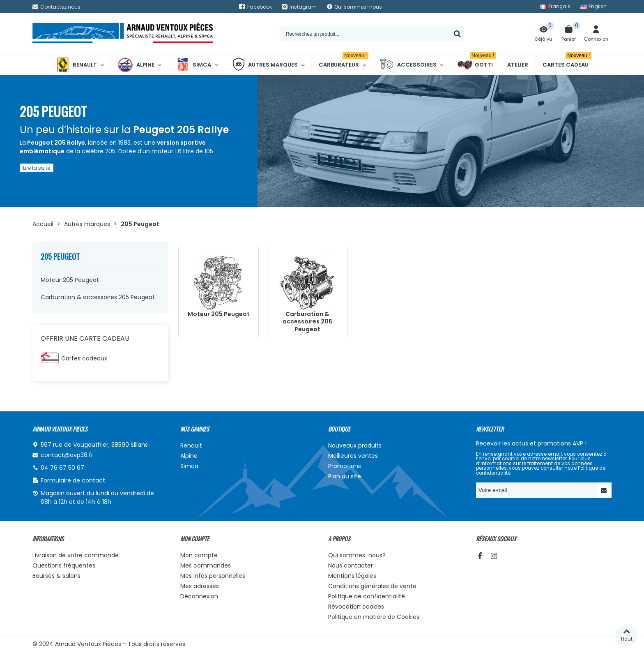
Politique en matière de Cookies (374, 617)
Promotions (345, 466)
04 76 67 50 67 (62, 468)
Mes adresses (200, 586)
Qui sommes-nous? (357, 555)
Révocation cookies (356, 607)
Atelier (518, 65)
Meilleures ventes (353, 456)
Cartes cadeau (567, 62)
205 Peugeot (60, 256)
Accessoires (408, 65)
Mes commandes (206, 565)
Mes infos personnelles (213, 576)
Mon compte (199, 555)
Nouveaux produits (355, 445)
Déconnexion (199, 596)
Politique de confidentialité (367, 596)
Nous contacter (351, 565)
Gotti (477, 65)
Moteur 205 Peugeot (70, 280)
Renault (76, 65)
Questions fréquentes (64, 565)
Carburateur (344, 62)
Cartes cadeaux (84, 358)
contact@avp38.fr (67, 455)
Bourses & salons (56, 576)
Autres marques (265, 65)
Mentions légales (352, 576)
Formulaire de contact (73, 480)
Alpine (136, 65)
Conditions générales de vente (372, 586)
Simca (193, 65)
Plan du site (345, 476)
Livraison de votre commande (76, 555)
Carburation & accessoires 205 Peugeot (98, 297)
